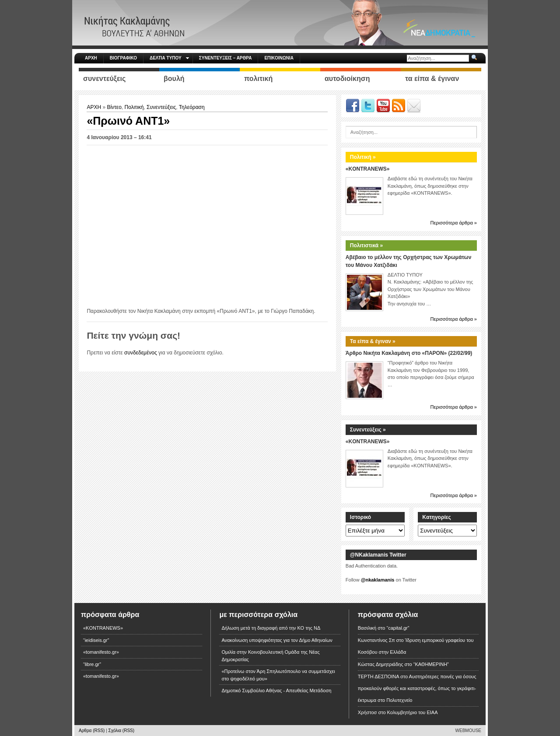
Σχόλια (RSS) (122, 731)
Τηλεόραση (192, 107)
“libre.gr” (92, 664)
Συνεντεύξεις (161, 107)
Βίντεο (114, 107)
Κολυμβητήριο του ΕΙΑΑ (413, 712)
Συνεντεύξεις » (368, 430)
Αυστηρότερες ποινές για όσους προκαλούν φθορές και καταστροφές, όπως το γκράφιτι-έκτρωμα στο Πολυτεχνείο (417, 688)
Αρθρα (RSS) (92, 731)
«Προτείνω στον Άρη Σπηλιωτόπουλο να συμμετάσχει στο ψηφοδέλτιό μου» (278, 675)
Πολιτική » (363, 157)
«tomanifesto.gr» (101, 652)
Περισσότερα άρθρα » (453, 223)
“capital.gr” (398, 628)
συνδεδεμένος (141, 353)
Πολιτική (134, 107)
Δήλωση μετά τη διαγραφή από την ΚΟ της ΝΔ (271, 628)
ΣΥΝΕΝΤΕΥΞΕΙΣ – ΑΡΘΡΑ (226, 58)
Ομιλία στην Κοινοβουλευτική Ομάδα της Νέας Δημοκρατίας (270, 656)
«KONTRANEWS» (368, 169)
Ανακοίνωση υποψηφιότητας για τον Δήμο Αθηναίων (277, 640)
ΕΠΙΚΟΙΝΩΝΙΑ (279, 58)
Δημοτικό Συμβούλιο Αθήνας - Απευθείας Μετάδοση (276, 690)
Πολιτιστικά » (366, 245)
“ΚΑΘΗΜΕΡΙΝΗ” (431, 664)
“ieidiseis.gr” (96, 640)
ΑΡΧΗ (91, 58)
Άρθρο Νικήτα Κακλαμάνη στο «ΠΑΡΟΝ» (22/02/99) (409, 353)
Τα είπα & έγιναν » (373, 341)
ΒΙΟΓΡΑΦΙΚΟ (123, 58)
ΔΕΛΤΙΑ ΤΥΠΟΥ (169, 58)
